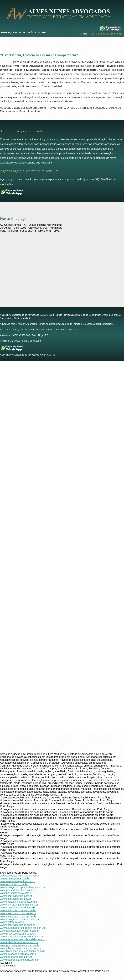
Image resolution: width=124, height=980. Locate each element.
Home (4, 33)
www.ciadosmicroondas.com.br (18, 910)
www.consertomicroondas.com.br (19, 905)
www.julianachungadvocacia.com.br (20, 948)
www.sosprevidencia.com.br (16, 896)
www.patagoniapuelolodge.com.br (19, 960)
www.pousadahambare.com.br (17, 890)
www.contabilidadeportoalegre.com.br (22, 937)
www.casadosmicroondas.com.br (19, 902)
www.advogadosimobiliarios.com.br (20, 876)
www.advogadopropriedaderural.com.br (23, 887)
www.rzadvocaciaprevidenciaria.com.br (22, 951)
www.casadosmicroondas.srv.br (18, 913)
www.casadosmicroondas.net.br (18, 916)
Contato (41, 33)
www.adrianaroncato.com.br (16, 957)
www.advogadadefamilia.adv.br (18, 908)
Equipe (13, 33)
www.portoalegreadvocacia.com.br (20, 945)
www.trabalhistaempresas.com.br (19, 942)
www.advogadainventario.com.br (19, 954)
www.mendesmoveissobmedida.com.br (22, 939)
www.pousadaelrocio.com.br (16, 893)
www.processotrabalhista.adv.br (18, 934)
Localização (26, 33)
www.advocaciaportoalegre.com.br (20, 931)
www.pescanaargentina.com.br (18, 881)
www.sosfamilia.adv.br (13, 922)
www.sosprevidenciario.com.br (17, 925)
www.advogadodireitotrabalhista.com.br (23, 928)
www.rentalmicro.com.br (14, 884)
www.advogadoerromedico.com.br (20, 919)
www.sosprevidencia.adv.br (16, 899)
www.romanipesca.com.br (15, 879)
